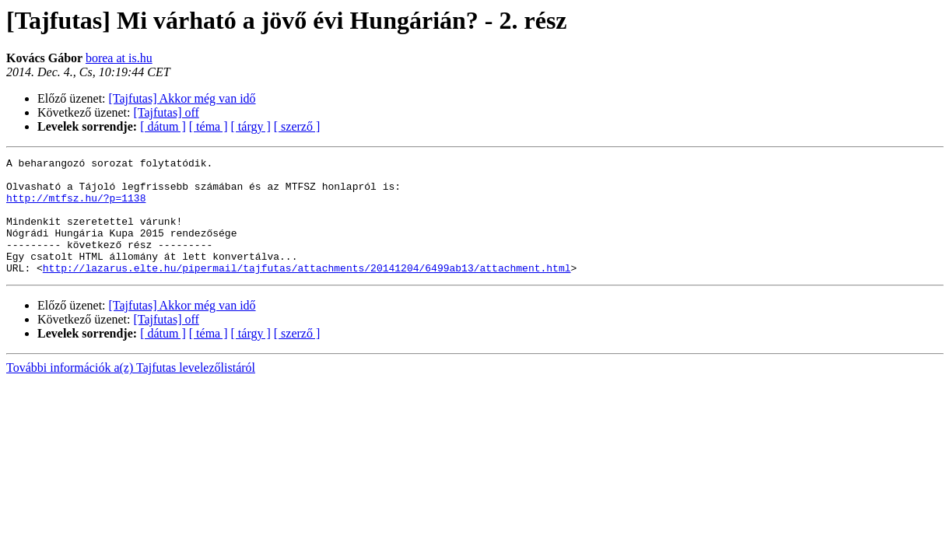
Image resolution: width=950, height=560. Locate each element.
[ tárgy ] (251, 126)
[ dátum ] (163, 126)
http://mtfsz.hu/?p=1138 (76, 207)
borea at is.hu (119, 58)
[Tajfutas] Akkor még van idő (182, 98)
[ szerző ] (297, 126)
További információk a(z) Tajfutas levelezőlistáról (131, 391)
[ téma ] (209, 126)
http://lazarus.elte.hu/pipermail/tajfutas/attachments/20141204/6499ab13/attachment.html (307, 291)
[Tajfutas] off (167, 112)
